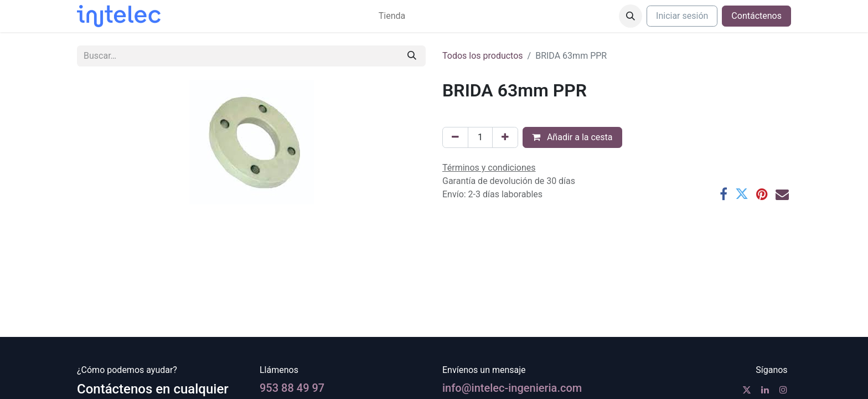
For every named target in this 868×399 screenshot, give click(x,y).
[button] (631, 16)
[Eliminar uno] (455, 137)
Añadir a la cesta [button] (572, 137)
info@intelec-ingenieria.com (512, 388)
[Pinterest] (762, 194)
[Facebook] (724, 194)
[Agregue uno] (505, 137)
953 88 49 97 (292, 388)
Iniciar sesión (682, 16)
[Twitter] (742, 194)
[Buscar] (412, 56)
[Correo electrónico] (782, 194)
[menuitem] (392, 16)
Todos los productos (483, 56)
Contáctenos (756, 16)
